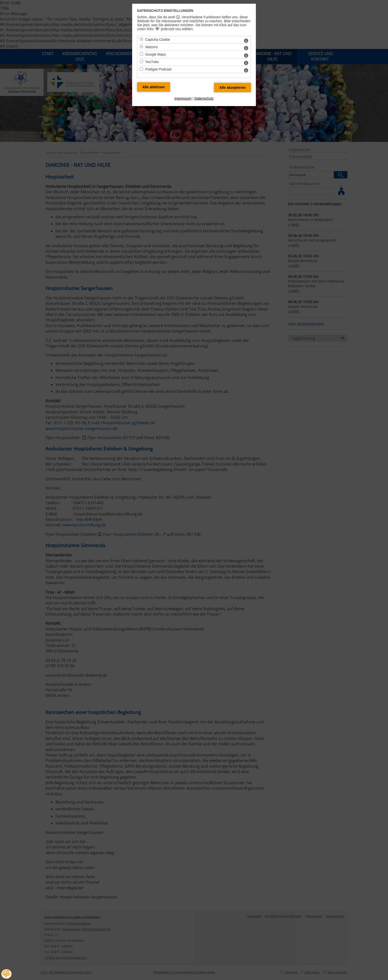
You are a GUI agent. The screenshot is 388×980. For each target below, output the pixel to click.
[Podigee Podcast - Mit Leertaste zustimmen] (141, 69)
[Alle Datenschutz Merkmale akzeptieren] (232, 88)
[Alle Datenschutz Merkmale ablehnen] (154, 87)
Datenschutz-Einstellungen (165, 11)
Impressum (183, 98)
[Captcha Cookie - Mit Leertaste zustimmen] (141, 39)
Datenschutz (204, 98)
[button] (6, 974)
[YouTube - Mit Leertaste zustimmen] (141, 61)
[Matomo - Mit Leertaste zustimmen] (141, 47)
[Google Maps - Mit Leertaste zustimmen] (141, 54)
